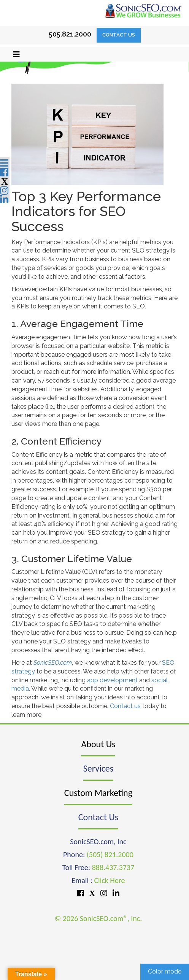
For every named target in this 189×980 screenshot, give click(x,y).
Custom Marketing (98, 793)
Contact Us (119, 35)
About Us (98, 744)
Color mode (165, 971)
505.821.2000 (70, 34)
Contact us (125, 706)
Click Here (109, 880)
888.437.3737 (113, 867)
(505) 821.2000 (110, 855)
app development (112, 680)
